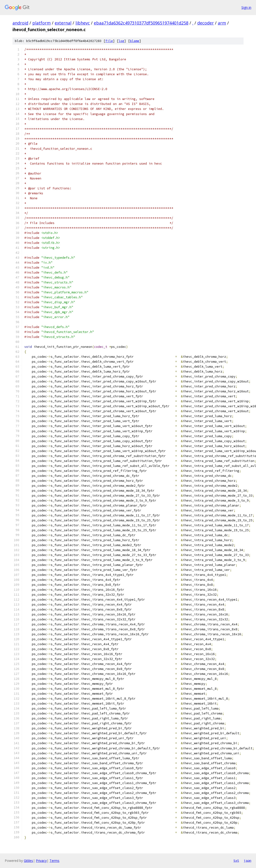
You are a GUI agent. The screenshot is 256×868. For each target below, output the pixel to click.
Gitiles (28, 861)
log (121, 41)
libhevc (83, 23)
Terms (54, 861)
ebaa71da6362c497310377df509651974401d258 (141, 23)
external (63, 23)
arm (222, 23)
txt (236, 860)
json (248, 860)
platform (41, 23)
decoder (206, 23)
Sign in (246, 7)
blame (135, 41)
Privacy (41, 861)
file (109, 41)
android (20, 23)
